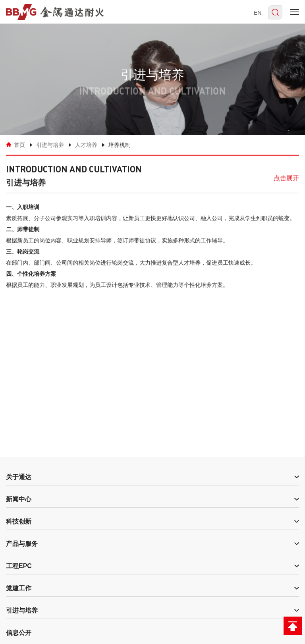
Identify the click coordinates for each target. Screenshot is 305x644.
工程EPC (19, 566)
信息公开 (19, 633)
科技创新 (19, 521)
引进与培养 (50, 145)
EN (258, 13)
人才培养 (86, 145)
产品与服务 (22, 544)
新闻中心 (19, 499)
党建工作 (19, 588)
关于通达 (19, 477)
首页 (19, 145)
